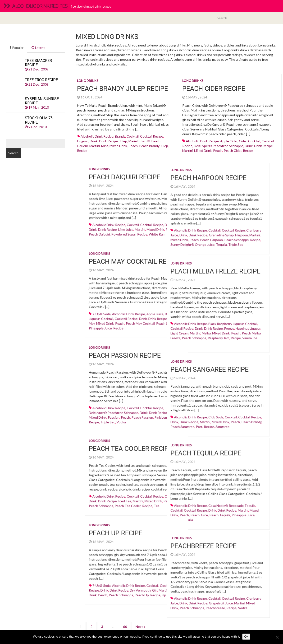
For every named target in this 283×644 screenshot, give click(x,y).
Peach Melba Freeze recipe (170, 270)
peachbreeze (169, 600)
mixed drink (118, 146)
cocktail (133, 136)
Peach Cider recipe (214, 89)
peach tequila (174, 511)
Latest (38, 48)
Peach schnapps (191, 241)
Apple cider (229, 141)
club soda (170, 415)
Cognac (83, 141)
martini (95, 146)
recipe (82, 151)
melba (160, 332)
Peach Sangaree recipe (164, 368)
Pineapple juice (197, 511)
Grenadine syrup (176, 236)
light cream (134, 332)
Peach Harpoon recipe (163, 179)
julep (123, 141)
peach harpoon (166, 241)
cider (243, 141)
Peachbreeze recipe (158, 538)
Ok (246, 637)
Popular (17, 48)
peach (133, 146)
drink (94, 141)
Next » (140, 619)
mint (105, 146)
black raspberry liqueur (180, 323)
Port (153, 425)
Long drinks (88, 81)
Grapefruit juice (175, 595)
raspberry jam (173, 337)
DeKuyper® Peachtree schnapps (219, 146)
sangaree (177, 425)
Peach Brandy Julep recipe (122, 89)
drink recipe (108, 141)
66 (125, 619)
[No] (277, 637)
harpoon (196, 236)
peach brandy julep (154, 146)
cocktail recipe (152, 136)
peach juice (153, 511)
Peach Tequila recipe (160, 449)
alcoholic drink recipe (97, 136)
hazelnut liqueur (202, 327)
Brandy (120, 136)
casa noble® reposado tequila (186, 502)
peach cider (233, 151)
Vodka (197, 600)
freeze (183, 327)
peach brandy (206, 420)
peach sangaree (137, 425)
